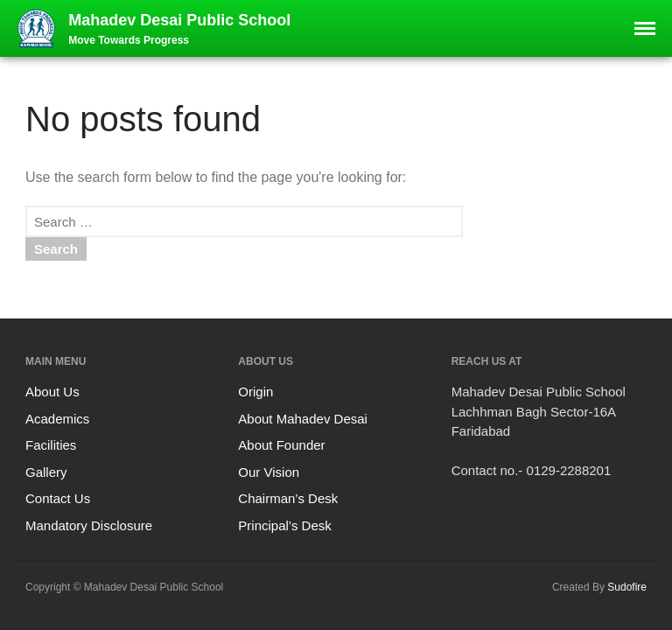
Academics (57, 419)
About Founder (281, 445)
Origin (255, 392)
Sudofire (627, 587)
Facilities (51, 445)
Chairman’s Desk (288, 498)
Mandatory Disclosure (89, 525)
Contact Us (58, 498)
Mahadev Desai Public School (179, 20)
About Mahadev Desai (303, 419)
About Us (52, 392)
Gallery (46, 472)
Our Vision (269, 472)
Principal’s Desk (284, 525)
